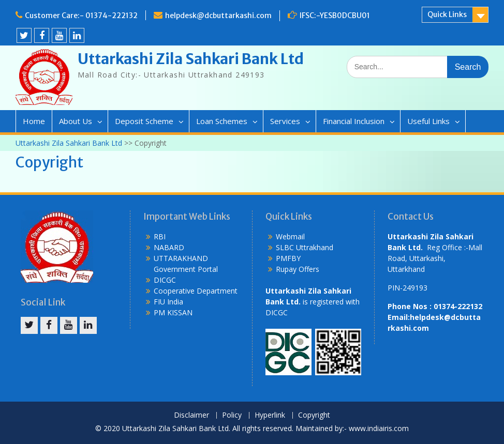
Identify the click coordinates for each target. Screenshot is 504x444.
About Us (76, 121)
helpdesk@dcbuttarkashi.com (218, 16)
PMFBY (288, 258)
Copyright (314, 415)
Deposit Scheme (144, 121)
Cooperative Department (196, 291)
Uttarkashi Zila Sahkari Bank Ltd (191, 59)
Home (34, 121)
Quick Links (447, 14)
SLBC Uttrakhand (305, 247)
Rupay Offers (298, 269)
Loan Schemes (222, 121)
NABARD (169, 247)
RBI (160, 236)
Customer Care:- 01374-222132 (81, 16)
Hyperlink (270, 415)
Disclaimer (191, 415)
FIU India (168, 302)
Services (285, 121)
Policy (232, 415)
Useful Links (428, 121)
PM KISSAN (173, 312)
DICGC (165, 280)
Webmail (290, 236)
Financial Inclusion (354, 121)
